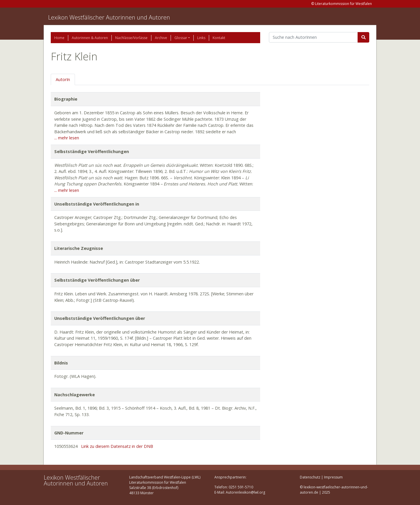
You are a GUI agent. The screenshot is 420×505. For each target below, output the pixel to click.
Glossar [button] (181, 38)
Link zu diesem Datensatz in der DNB (117, 446)
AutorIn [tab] (63, 79)
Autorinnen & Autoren (90, 38)
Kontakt (219, 38)
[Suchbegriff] (313, 37)
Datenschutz (310, 477)
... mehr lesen (67, 138)
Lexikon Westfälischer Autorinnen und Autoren (109, 17)
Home (59, 38)
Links (201, 38)
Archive (161, 38)
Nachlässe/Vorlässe (131, 38)
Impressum (333, 477)
